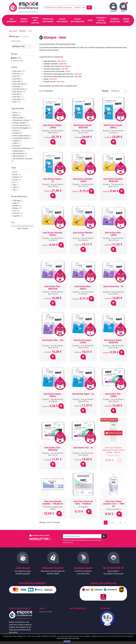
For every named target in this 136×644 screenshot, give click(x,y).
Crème (17, 130)
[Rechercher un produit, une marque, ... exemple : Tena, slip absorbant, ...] (68, 7)
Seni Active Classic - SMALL (113, 126)
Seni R (68, 71)
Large (17, 180)
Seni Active (19, 71)
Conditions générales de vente (81, 617)
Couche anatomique (22, 125)
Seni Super (19, 99)
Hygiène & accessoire (47, 630)
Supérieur (18, 216)
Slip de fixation (20, 156)
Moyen (17, 208)
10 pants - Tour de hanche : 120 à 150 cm (83, 454)
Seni (17, 58)
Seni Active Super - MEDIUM (113, 341)
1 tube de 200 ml (113, 455)
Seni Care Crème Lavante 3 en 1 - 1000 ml (113, 504)
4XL (16, 190)
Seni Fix (17, 76)
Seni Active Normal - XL (83, 234)
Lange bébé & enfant (22, 138)
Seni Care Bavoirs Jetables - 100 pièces (53, 503)
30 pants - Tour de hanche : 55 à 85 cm (113, 132)
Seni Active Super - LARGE (83, 341)
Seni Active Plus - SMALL (83, 288)
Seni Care (18, 74)
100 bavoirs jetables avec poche (53, 508)
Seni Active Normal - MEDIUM (113, 180)
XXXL (16, 187)
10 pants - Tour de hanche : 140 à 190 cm (53, 347)
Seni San (18, 94)
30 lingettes (83, 507)
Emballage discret (76, 625)
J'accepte (67, 641)
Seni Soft (18, 97)
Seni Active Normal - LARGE (83, 180)
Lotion (17, 143)
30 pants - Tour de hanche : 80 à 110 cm (83, 132)
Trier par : (105, 91)
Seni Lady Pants (20, 84)
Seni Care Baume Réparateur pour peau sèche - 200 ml (113, 450)
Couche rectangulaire (22, 128)
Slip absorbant (20, 153)
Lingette (17, 141)
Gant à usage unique (22, 136)
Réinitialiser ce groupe (18, 61)
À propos (73, 620)
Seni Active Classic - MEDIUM (83, 126)
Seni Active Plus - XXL (53, 340)
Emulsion (18, 133)
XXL (16, 185)
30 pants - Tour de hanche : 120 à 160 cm (53, 185)
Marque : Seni (20, 46)
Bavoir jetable (19, 118)
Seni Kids (18, 79)
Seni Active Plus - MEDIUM (53, 288)
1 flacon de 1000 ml (113, 509)
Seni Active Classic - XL (53, 180)
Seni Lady (18, 81)
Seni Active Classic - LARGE (53, 126)
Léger (16, 203)
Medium (18, 177)
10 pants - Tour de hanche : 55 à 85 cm (53, 239)
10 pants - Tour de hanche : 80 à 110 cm (113, 185)
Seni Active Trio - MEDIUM (53, 449)
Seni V (17, 102)
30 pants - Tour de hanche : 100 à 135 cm (53, 132)
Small (17, 174)
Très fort (18, 213)
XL (16, 182)
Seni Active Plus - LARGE (113, 234)
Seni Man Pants (20, 89)
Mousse (17, 146)
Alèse (17, 113)
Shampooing (19, 151)
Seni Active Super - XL (83, 394)
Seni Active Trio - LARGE (113, 395)
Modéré (18, 206)
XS (15, 172)
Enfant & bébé (45, 627)
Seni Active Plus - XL (113, 286)
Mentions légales (76, 615)
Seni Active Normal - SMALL (53, 234)
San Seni (65, 69)
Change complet (21, 123)
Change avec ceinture (23, 120)
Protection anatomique (23, 148)
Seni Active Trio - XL (83, 448)
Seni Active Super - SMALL (53, 395)
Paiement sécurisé (77, 622)
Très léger (18, 201)
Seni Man (18, 87)
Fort (16, 211)
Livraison (73, 612)
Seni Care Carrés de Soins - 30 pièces (83, 503)
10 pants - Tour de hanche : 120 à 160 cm (83, 239)
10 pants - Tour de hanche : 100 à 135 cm (83, 185)
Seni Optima (19, 92)
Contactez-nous (76, 627)
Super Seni (63, 64)
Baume (17, 115)
